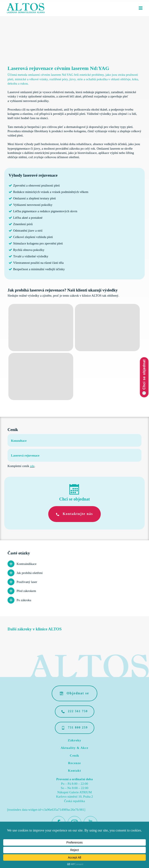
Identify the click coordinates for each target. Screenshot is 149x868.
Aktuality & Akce (75, 748)
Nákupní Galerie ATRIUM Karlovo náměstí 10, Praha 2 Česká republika (74, 797)
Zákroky (75, 740)
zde (32, 466)
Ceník (74, 756)
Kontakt (74, 771)
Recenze (74, 763)
